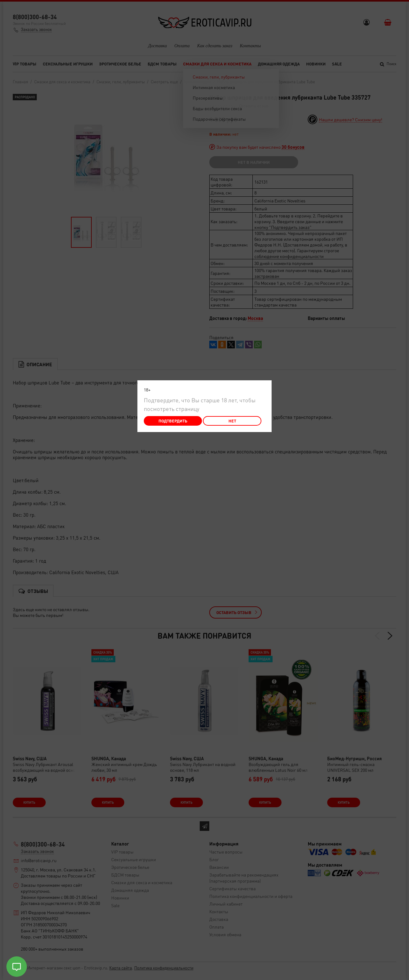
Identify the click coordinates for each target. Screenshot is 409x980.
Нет (232, 421)
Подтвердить (173, 421)
